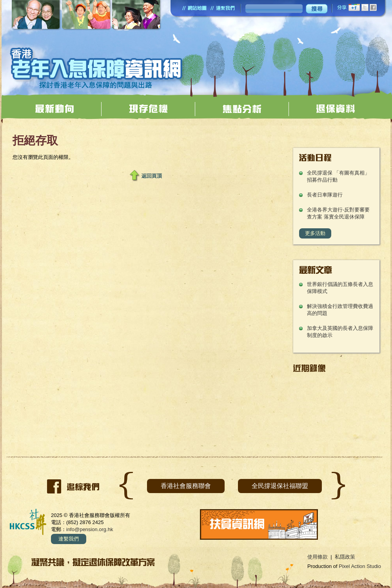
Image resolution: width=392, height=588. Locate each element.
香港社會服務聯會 (186, 486)
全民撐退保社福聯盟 (280, 486)
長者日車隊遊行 (325, 195)
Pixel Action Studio (360, 566)
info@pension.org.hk (90, 529)
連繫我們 (69, 539)
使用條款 (318, 557)
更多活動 (315, 233)
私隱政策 (345, 557)
